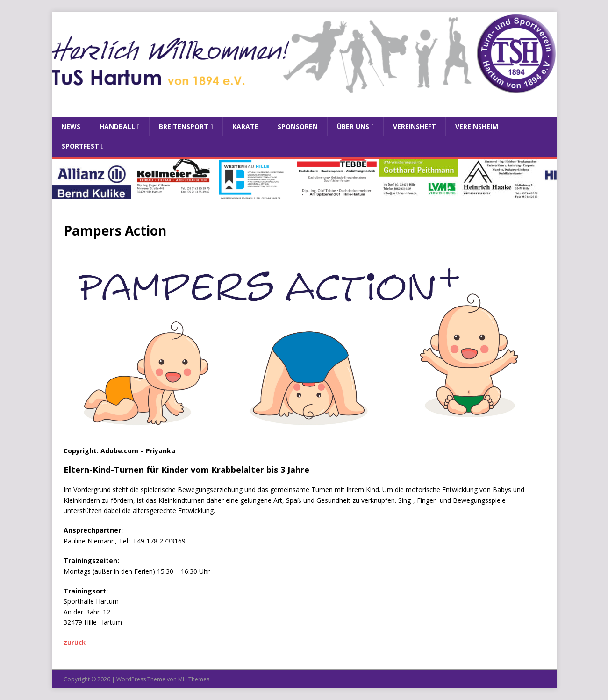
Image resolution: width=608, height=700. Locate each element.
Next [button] (545, 176)
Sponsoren (298, 126)
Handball (117, 126)
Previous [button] (64, 176)
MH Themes (194, 679)
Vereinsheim (477, 126)
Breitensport (184, 126)
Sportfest (80, 146)
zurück (75, 642)
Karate (245, 126)
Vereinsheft (415, 126)
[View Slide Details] (92, 179)
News (71, 126)
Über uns (353, 126)
